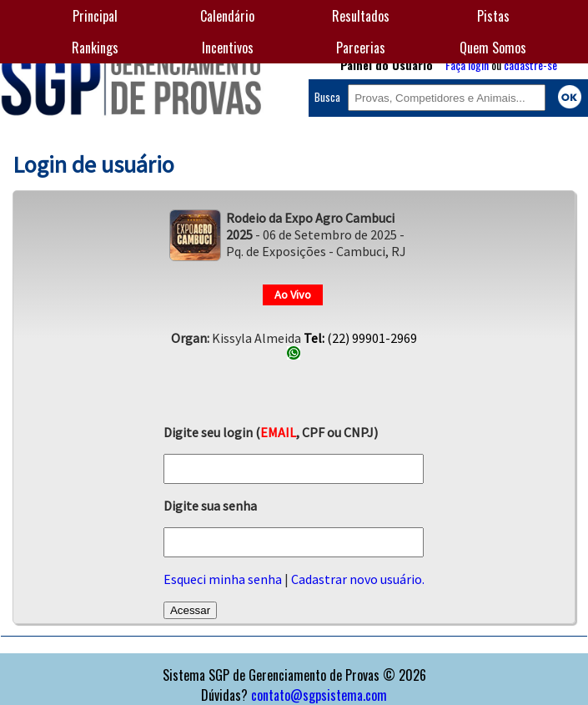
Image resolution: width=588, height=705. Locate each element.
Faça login (467, 65)
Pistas (493, 16)
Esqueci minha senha (223, 579)
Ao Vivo (293, 295)
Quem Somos (493, 48)
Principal (95, 16)
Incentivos (228, 48)
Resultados (361, 16)
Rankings (95, 48)
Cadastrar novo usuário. (358, 579)
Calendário (227, 16)
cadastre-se (530, 65)
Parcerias (361, 48)
